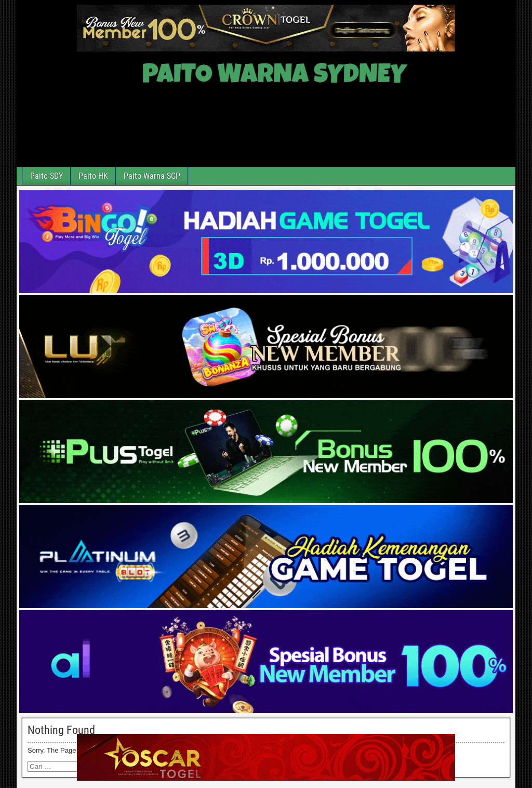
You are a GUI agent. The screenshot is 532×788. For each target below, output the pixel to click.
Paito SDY (46, 176)
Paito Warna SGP (152, 176)
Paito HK (93, 176)
